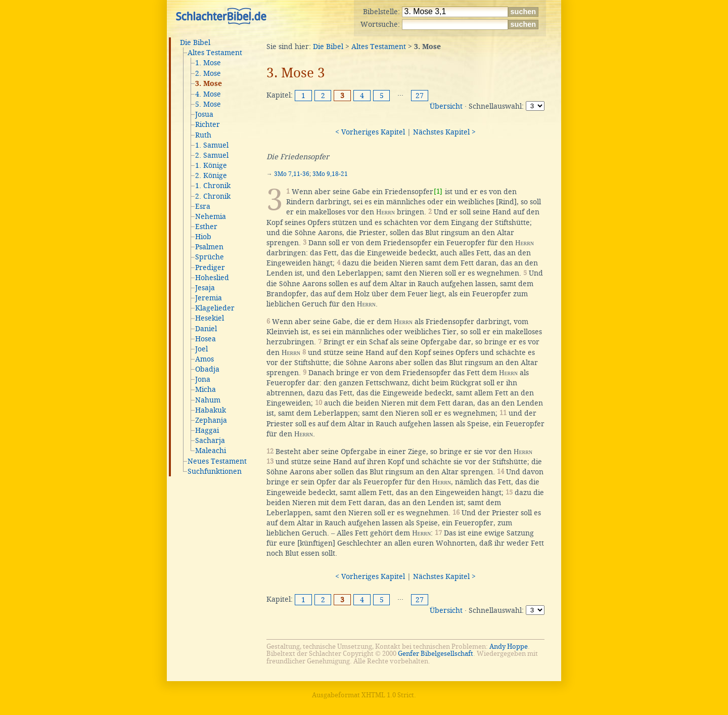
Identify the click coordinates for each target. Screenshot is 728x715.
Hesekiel (210, 318)
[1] (438, 191)
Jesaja (205, 288)
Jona (203, 379)
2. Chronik (213, 196)
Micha (206, 389)
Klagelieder (215, 308)
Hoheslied (212, 278)
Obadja (207, 369)
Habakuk (211, 410)
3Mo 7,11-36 (292, 174)
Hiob (203, 237)
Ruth (203, 135)
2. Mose (208, 73)
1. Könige (211, 165)
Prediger (210, 267)
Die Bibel (195, 42)
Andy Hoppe (509, 646)
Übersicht (446, 106)
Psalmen (209, 247)
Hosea (206, 339)
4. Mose (208, 94)
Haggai (207, 430)
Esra (203, 206)
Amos (204, 359)
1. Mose (208, 63)
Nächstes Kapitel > (444, 132)
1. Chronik (213, 186)
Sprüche (210, 257)
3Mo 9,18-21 (330, 174)
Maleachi (211, 451)
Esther (206, 227)
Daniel (206, 329)
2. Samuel (212, 155)
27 (420, 96)
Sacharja (210, 440)
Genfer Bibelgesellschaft (436, 654)
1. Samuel (212, 145)
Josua (204, 114)
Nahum (208, 400)
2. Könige (211, 175)
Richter (208, 124)
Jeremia (209, 298)
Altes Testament (215, 53)
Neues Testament (217, 461)
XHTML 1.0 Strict (388, 695)
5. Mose (208, 104)
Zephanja (211, 420)
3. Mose (209, 84)
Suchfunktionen (215, 471)
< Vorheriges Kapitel (370, 132)
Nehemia (211, 216)
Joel (201, 349)
